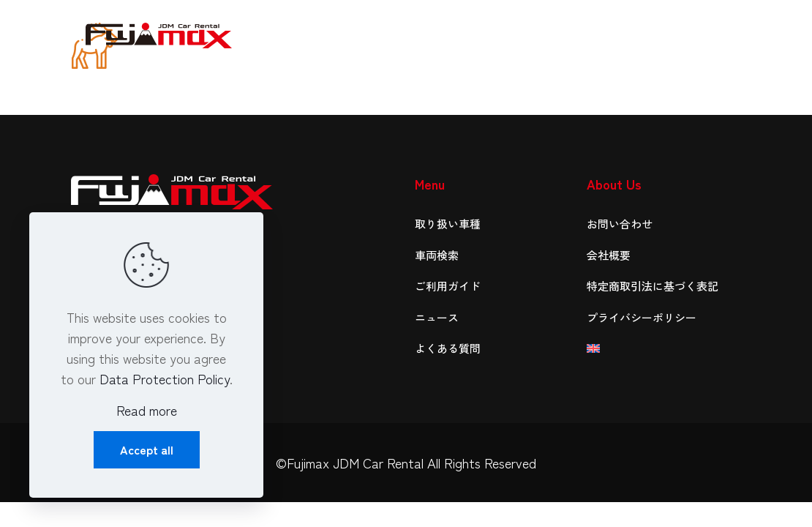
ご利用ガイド (448, 286)
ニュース (437, 317)
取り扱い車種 (448, 224)
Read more (147, 410)
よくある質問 (448, 348)
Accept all (147, 449)
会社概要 (609, 255)
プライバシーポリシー (642, 317)
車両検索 (437, 255)
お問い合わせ (620, 224)
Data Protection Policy (165, 378)
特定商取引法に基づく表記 (653, 286)
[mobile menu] (718, 33)
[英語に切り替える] (664, 349)
